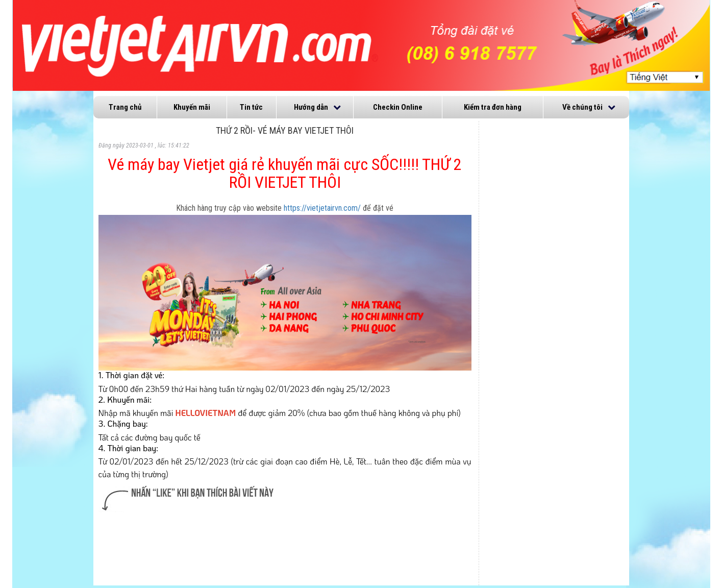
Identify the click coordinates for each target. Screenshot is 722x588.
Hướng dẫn (311, 107)
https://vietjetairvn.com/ (322, 208)
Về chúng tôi (582, 107)
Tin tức (251, 107)
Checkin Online (398, 107)
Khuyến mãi (192, 107)
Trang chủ (125, 107)
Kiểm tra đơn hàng (493, 107)
